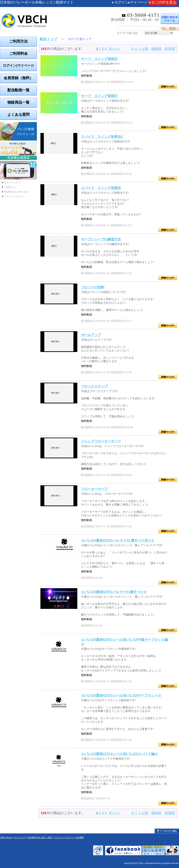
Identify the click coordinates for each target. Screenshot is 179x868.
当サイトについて (12, 183)
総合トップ (48, 39)
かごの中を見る (164, 2)
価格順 (156, 49)
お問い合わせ (6, 837)
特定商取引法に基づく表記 (16, 192)
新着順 (170, 49)
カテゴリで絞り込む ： (130, 33)
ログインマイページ (131, 2)
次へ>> (114, 49)
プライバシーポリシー (14, 196)
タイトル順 (140, 49)
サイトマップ (20, 837)
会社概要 (80, 837)
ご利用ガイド (10, 187)
